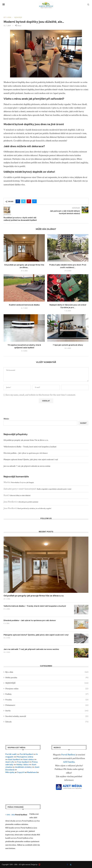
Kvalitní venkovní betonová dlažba (24, 305)
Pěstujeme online (47, 689)
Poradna (47, 700)
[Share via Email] (34, 201)
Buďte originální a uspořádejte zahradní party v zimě (54, 489)
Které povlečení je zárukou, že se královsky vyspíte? (34, 508)
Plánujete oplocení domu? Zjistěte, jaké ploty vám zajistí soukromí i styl (31, 460)
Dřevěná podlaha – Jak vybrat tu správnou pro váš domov (26, 453)
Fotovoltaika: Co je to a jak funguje (22, 482)
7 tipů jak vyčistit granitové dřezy (68, 345)
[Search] (88, 5)
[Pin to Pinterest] (29, 201)
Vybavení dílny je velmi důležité (20, 495)
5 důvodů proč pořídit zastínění (28, 502)
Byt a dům (47, 672)
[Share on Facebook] (18, 201)
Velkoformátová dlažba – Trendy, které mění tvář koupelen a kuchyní (30, 447)
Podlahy (47, 694)
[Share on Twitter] (23, 201)
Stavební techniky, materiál (47, 716)
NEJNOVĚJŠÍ (47, 683)
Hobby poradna (47, 678)
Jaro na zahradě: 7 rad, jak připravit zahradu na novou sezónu (27, 466)
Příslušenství (47, 705)
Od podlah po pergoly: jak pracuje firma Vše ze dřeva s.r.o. (26, 440)
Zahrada (47, 722)
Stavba (47, 711)
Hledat (6, 419)
